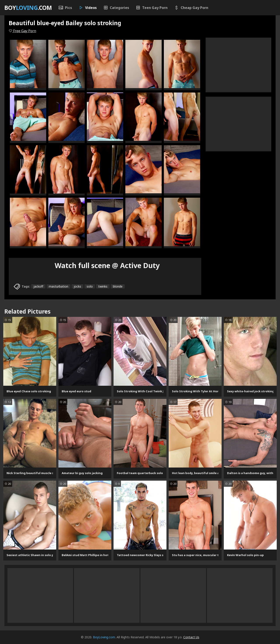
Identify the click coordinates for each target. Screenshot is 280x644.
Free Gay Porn (22, 31)
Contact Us (191, 637)
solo (90, 286)
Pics (65, 8)
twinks (103, 286)
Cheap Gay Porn (191, 8)
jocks (77, 286)
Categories (116, 8)
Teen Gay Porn (152, 8)
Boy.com (28, 8)
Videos (88, 8)
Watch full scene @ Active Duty (107, 265)
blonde (118, 286)
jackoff (38, 286)
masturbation (59, 286)
